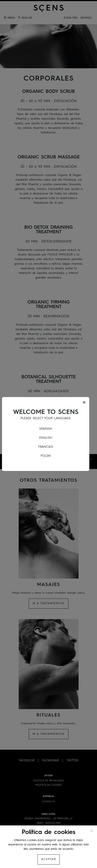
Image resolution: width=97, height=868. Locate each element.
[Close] (84, 402)
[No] (92, 831)
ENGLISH (46, 438)
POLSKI (46, 456)
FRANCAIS (46, 447)
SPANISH (46, 429)
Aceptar (49, 859)
